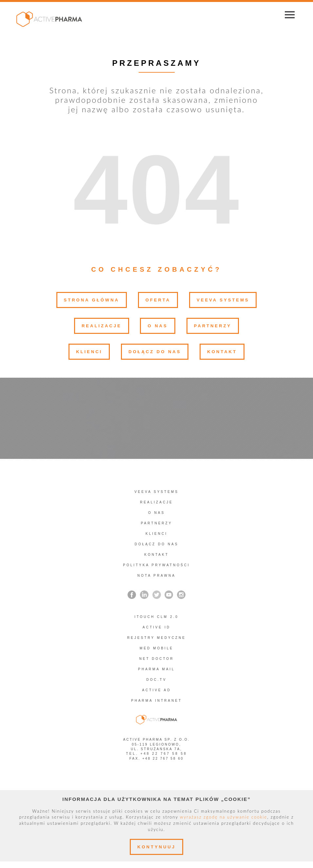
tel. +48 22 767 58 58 (156, 754)
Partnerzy (213, 326)
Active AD (156, 690)
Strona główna (92, 300)
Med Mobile (156, 648)
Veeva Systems (223, 300)
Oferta (158, 300)
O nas (157, 326)
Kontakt (222, 352)
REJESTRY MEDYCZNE (156, 638)
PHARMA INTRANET (156, 701)
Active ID (156, 627)
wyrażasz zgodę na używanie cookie (224, 817)
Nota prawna (156, 576)
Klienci (89, 352)
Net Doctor (157, 659)
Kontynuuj (156, 847)
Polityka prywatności (156, 565)
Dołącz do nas (155, 352)
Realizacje (102, 326)
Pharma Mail (156, 669)
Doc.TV (157, 680)
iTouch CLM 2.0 (156, 617)
